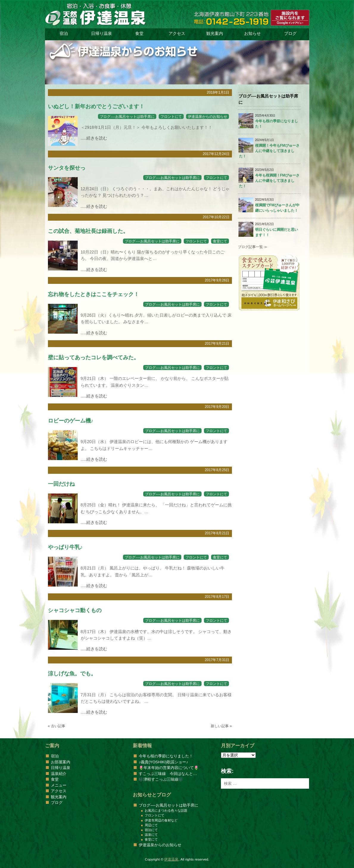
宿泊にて (151, 830)
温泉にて (151, 835)
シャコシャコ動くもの (75, 610)
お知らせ (252, 33)
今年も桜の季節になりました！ (166, 756)
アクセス (177, 33)
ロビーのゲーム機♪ (71, 421)
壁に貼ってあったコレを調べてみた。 (93, 358)
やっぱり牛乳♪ (65, 547)
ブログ (290, 33)
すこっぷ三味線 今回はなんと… (168, 774)
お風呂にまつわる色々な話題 (166, 810)
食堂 (139, 33)
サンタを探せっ (67, 168)
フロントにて (171, 116)
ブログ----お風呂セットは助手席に (127, 116)
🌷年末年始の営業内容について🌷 (169, 768)
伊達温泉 (171, 859)
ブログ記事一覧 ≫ (253, 247)
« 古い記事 (57, 726)
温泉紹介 (59, 774)
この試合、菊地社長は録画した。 (88, 231)
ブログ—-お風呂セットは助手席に (168, 805)
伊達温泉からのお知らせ (208, 116)
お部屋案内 (61, 762)
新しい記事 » (221, 726)
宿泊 (64, 33)
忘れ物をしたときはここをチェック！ (93, 294)
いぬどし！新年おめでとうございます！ (96, 106)
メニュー (59, 785)
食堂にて (220, 241)
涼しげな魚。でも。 (72, 674)
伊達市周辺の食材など (161, 820)
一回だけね (61, 484)
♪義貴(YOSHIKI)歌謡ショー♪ (163, 762)
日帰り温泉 (102, 33)
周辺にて (151, 825)
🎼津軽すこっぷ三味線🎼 (161, 779)
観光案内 (215, 33)
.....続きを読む (94, 138)
